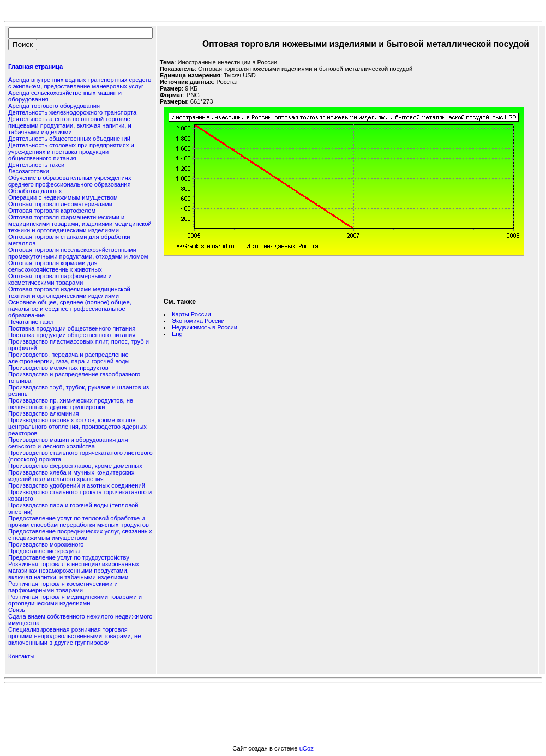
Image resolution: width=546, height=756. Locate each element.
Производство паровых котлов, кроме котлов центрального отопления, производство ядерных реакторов (77, 427)
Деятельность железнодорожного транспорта (72, 112)
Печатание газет (31, 322)
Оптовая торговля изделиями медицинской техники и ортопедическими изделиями (69, 292)
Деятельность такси (36, 165)
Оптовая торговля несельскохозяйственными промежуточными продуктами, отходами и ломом (78, 253)
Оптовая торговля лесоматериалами (60, 204)
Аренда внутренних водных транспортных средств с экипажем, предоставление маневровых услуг (80, 83)
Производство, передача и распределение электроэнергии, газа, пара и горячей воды (69, 358)
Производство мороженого (46, 544)
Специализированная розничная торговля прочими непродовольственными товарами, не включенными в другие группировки (74, 636)
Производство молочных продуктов (58, 368)
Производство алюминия (44, 413)
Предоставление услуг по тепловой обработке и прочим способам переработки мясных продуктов (79, 521)
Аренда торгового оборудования (54, 106)
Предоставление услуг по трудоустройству (69, 557)
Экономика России (198, 321)
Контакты (21, 656)
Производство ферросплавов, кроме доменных (75, 466)
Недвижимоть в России (205, 327)
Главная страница (35, 67)
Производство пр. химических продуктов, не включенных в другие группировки (71, 404)
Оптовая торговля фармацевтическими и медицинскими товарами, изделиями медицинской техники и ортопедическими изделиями (80, 224)
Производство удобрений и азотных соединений (77, 485)
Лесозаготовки (29, 171)
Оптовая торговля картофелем (52, 211)
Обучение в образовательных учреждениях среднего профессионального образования (70, 181)
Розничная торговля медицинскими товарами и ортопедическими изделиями (75, 600)
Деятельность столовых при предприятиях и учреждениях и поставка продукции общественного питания (71, 152)
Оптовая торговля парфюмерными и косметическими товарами (60, 279)
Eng (177, 334)
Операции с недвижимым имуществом (63, 197)
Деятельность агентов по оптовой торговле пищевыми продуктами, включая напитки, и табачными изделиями (70, 125)
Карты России (191, 314)
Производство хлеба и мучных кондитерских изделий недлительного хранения (71, 476)
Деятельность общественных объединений (69, 139)
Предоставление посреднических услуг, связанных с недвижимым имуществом (80, 535)
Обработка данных (35, 191)
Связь (17, 610)
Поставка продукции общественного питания (72, 328)
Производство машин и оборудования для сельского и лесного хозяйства (68, 443)
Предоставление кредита (44, 551)
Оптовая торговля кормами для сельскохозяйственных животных (55, 266)
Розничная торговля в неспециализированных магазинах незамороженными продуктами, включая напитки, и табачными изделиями (74, 571)
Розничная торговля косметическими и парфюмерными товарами (63, 587)
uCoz (307, 748)
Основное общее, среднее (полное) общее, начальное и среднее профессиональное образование (70, 309)
